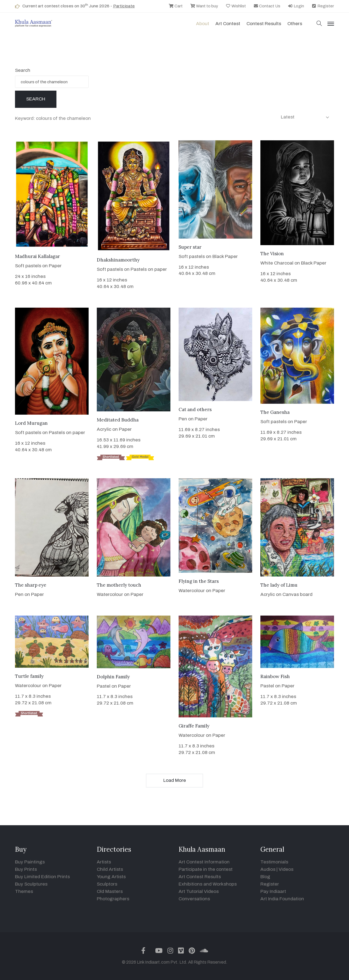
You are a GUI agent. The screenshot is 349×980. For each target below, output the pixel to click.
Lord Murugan (31, 423)
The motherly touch (119, 585)
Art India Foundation (282, 899)
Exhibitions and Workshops (208, 884)
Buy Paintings (30, 862)
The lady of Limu (279, 585)
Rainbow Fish (275, 676)
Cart (176, 6)
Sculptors (107, 884)
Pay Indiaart (273, 891)
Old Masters (110, 891)
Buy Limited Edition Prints (42, 877)
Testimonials (274, 862)
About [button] (203, 24)
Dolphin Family (113, 677)
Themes (24, 891)
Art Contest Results (200, 877)
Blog (265, 877)
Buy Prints (26, 869)
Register (323, 6)
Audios (268, 869)
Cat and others (195, 409)
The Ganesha (275, 412)
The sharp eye (31, 585)
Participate (124, 6)
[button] (319, 24)
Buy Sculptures (31, 884)
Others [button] (295, 24)
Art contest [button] (228, 24)
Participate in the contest (206, 869)
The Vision (272, 254)
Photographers (113, 899)
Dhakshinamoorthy (118, 260)
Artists (104, 862)
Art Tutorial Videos (199, 891)
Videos (286, 869)
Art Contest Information (204, 862)
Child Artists (110, 869)
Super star (190, 247)
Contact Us (267, 6)
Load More (175, 780)
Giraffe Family (194, 726)
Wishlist (236, 6)
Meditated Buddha (118, 420)
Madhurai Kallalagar (37, 256)
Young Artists (111, 877)
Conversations (194, 899)
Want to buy (204, 6)
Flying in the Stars (199, 581)
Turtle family (29, 676)
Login (296, 6)
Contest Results (264, 24)
